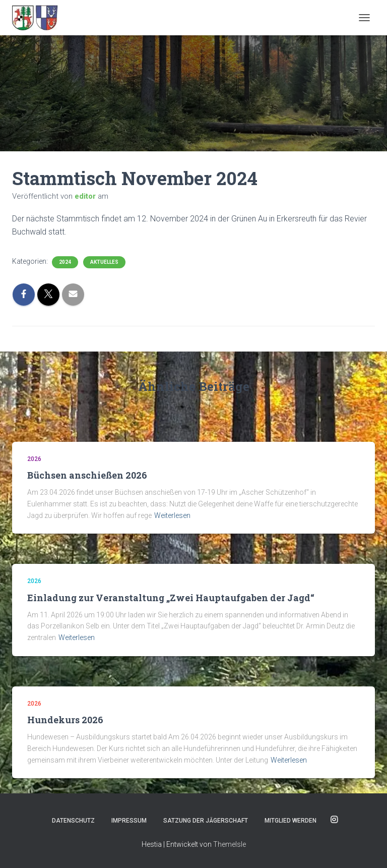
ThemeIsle (230, 844)
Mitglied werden (291, 821)
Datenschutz (73, 821)
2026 (34, 459)
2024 (65, 262)
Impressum (129, 821)
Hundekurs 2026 (65, 720)
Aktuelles (104, 262)
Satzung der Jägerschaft (206, 821)
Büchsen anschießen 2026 (87, 475)
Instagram (334, 820)
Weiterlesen (172, 515)
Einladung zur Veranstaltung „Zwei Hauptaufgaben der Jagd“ (171, 598)
